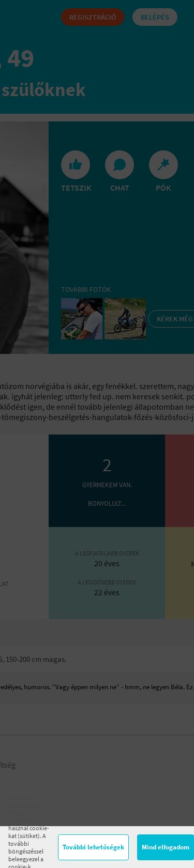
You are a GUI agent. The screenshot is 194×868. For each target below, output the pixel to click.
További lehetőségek (93, 847)
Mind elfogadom (166, 847)
